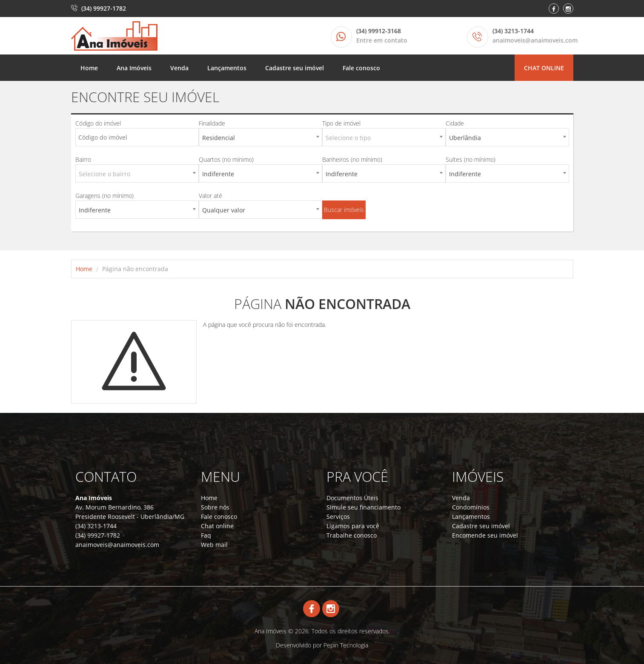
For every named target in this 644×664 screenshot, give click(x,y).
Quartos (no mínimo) (226, 159)
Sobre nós (215, 507)
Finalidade (212, 123)
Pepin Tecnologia (346, 645)
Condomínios (471, 507)
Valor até (210, 196)
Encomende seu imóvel (485, 535)
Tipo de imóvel (341, 123)
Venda (179, 68)
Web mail (214, 545)
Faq (206, 535)
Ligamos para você (353, 526)
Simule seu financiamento (364, 507)
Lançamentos (227, 68)
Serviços (338, 517)
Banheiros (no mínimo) (352, 159)
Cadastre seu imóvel (295, 68)
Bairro (83, 159)
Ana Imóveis (134, 68)
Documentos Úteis (352, 498)
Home (89, 68)
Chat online (544, 68)
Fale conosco (361, 68)
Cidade (455, 123)
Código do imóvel (98, 123)
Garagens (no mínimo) (104, 196)
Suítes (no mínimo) (471, 159)
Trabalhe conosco (352, 535)
